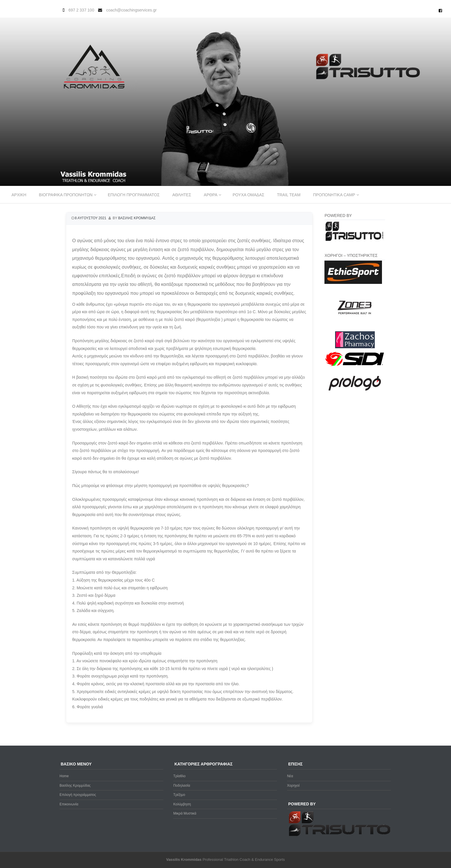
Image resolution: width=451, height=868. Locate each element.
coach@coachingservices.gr (131, 10)
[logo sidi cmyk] (355, 366)
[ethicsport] (353, 283)
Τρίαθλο (179, 776)
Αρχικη (19, 195)
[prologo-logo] (355, 395)
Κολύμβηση (182, 804)
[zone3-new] (355, 328)
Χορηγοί (293, 786)
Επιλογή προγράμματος (78, 795)
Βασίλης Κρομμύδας (75, 786)
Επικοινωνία (69, 804)
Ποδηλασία (181, 786)
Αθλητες (182, 195)
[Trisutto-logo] (355, 240)
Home (64, 776)
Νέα (290, 776)
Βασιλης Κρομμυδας (137, 218)
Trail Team (289, 195)
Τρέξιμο (179, 795)
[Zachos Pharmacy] (355, 347)
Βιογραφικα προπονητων (66, 195)
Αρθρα (211, 195)
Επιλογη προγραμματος (134, 195)
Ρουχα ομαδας (249, 195)
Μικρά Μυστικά (185, 813)
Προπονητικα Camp (334, 195)
